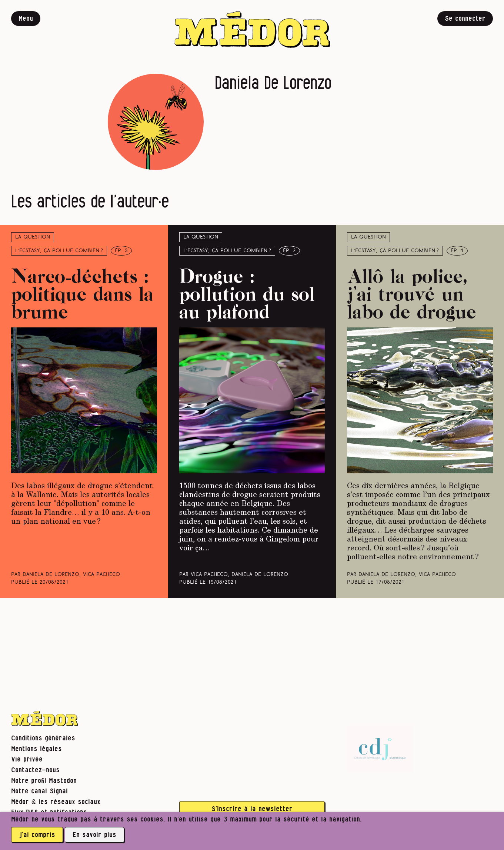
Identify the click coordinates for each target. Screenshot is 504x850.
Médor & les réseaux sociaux (56, 802)
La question (33, 237)
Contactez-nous (35, 770)
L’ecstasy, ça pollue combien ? (59, 251)
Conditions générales (43, 738)
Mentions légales (36, 749)
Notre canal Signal (39, 791)
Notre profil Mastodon (44, 781)
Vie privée (27, 759)
